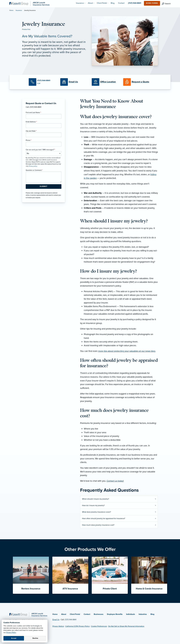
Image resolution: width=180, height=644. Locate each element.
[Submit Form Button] (44, 187)
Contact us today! (115, 481)
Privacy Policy (11, 632)
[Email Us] (73, 82)
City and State (31, 131)
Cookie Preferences (99, 626)
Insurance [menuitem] (80, 3)
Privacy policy (33, 166)
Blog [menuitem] (113, 3)
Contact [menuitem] (121, 3)
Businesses (99, 614)
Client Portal (75, 614)
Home (11, 10)
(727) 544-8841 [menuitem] (135, 3)
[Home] (28, 614)
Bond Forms (152, 3)
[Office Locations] (106, 82)
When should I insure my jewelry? (96, 499)
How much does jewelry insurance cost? (98, 525)
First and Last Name (33, 112)
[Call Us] (43, 82)
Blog (152, 614)
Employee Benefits (115, 614)
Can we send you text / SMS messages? (40, 150)
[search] (166, 4)
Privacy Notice (58, 626)
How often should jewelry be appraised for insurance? (104, 519)
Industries (143, 614)
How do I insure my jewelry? (93, 505)
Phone (29, 140)
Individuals (131, 614)
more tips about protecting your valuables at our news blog (127, 351)
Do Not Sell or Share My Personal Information (126, 626)
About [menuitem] (90, 3)
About (64, 614)
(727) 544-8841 (71, 620)
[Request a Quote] (137, 82)
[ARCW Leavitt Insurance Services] (29, 4)
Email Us (56, 620)
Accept (14, 638)
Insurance (19, 10)
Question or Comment (34, 170)
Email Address (31, 122)
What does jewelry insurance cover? (96, 512)
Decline (35, 638)
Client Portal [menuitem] (102, 3)
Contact (87, 614)
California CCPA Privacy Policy (77, 626)
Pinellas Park (26, 29)
